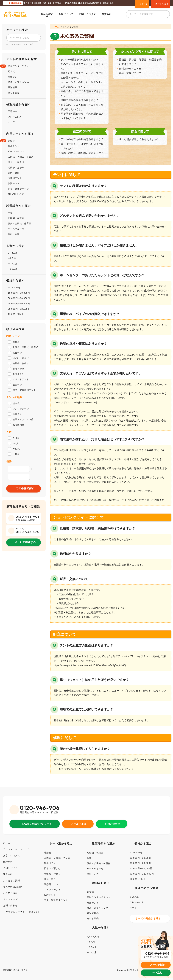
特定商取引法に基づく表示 (17, 965)
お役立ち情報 (11, 890)
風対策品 (13, 87)
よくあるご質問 (13, 877)
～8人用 (12, 258)
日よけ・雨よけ (16, 162)
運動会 (11, 141)
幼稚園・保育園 (16, 218)
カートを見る (162, 4)
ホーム (55, 27)
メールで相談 (80, 820)
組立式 (11, 71)
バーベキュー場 (16, 229)
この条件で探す (25, 488)
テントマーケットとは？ (18, 846)
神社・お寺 (14, 234)
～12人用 (13, 264)
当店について (68, 14)
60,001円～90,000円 (19, 304)
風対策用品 (94, 910)
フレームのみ (15, 117)
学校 (10, 213)
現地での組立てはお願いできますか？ (82, 153)
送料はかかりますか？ (131, 69)
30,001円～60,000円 (19, 298)
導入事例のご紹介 (14, 883)
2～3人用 (13, 253)
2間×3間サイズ (16, 194)
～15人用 (13, 269)
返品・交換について (130, 73)
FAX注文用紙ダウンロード (37, 820)
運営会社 (109, 14)
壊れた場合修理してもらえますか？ (139, 139)
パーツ (11, 122)
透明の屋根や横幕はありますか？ (80, 100)
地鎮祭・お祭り (16, 167)
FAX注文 (157, 965)
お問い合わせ (114, 820)
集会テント (14, 146)
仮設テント (14, 183)
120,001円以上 (16, 314)
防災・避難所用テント (20, 189)
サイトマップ (11, 896)
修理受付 (9, 858)
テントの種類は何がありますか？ (80, 59)
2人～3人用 (94, 933)
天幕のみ (13, 111)
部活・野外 (14, 173)
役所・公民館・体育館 (20, 223)
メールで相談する (25, 542)
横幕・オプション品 (18, 82)
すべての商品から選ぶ (149, 916)
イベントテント (16, 151)
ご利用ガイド (11, 865)
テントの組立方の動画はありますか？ (82, 139)
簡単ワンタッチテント (20, 66)
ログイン (144, 4)
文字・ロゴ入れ (90, 14)
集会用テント (51, 860)
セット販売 (14, 93)
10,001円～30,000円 (19, 293)
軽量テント (14, 77)
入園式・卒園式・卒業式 (21, 157)
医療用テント (15, 178)
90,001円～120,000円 (20, 309)
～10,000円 (14, 288)
